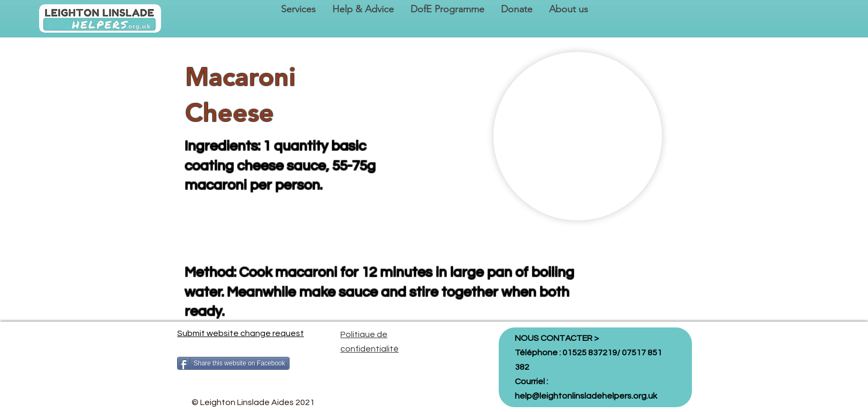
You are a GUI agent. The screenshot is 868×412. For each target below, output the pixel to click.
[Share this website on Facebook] (233, 363)
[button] (298, 9)
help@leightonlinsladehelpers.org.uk (586, 396)
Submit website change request (241, 333)
